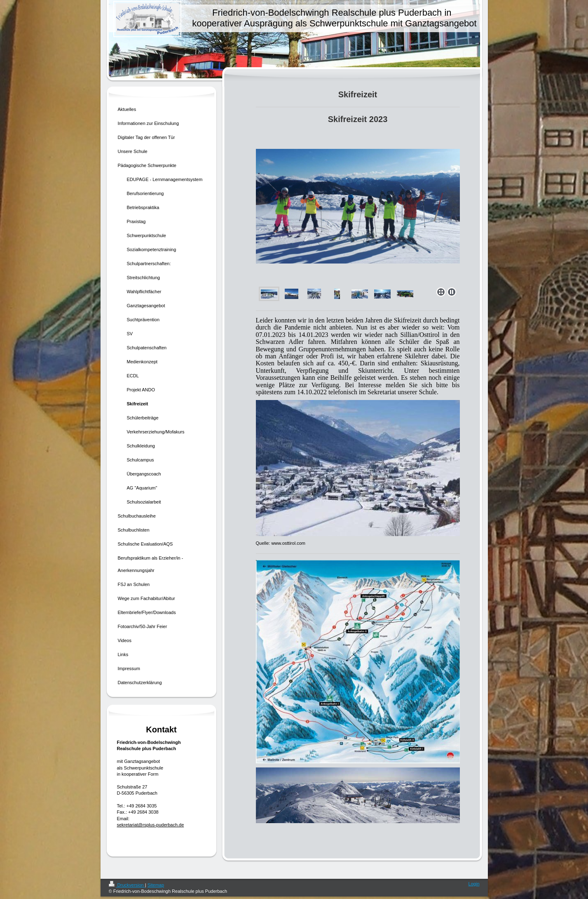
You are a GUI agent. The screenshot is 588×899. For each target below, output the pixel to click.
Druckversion (127, 885)
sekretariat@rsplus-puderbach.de (151, 825)
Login (474, 884)
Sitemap (156, 885)
